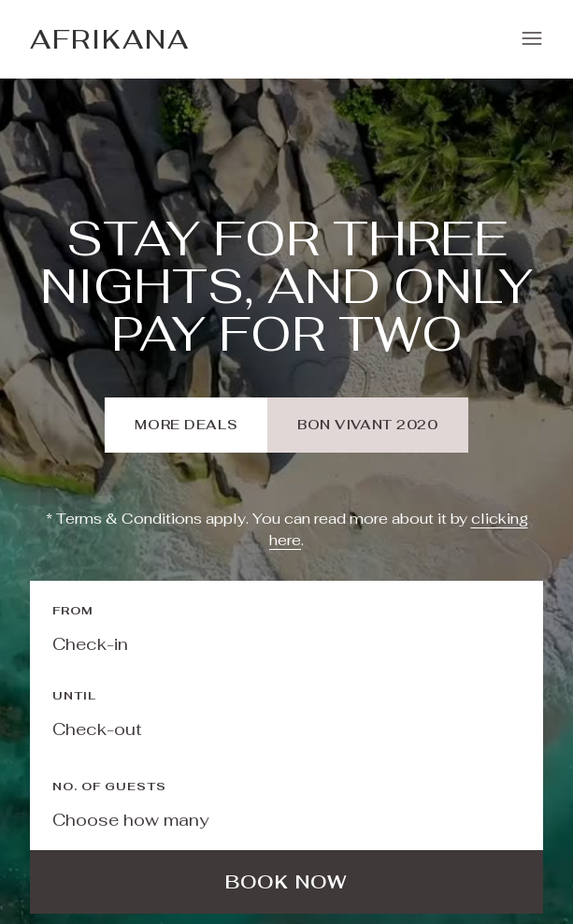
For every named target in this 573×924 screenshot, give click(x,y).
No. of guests (109, 787)
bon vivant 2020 (367, 425)
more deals (186, 425)
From (73, 611)
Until (74, 696)
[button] (532, 39)
